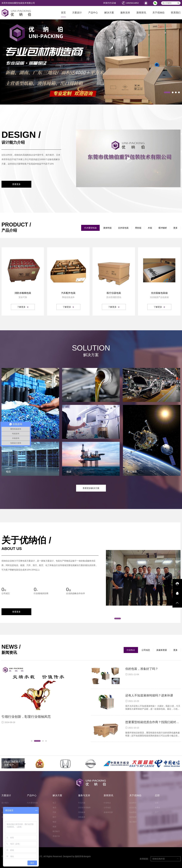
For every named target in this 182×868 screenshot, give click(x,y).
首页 (63, 13)
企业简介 (133, 803)
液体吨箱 (107, 228)
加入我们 (133, 822)
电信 (54, 822)
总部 (157, 795)
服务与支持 (84, 795)
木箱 (150, 228)
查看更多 (16, 184)
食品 (54, 808)
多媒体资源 (162, 650)
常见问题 (82, 803)
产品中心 (93, 13)
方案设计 (77, 13)
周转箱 (138, 228)
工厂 (157, 812)
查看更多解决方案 (91, 488)
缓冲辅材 (163, 228)
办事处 (158, 808)
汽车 (54, 812)
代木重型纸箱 (90, 228)
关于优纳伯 (158, 13)
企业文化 (133, 808)
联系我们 (176, 13)
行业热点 (131, 650)
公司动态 (146, 650)
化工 (54, 803)
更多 (175, 228)
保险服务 (82, 817)
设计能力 (5, 803)
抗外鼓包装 (123, 228)
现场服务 (82, 812)
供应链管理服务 (84, 808)
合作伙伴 (133, 817)
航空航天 (56, 831)
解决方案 (109, 13)
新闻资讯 (141, 13)
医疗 (54, 817)
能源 (54, 827)
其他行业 (56, 836)
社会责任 (133, 812)
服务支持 (125, 13)
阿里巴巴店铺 (110, 3)
